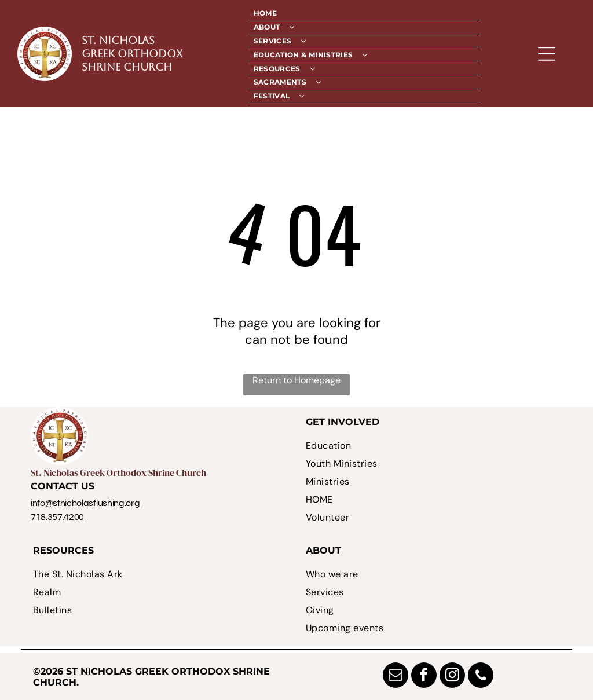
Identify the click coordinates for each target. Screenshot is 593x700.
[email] (396, 677)
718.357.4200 (57, 517)
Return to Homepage (296, 380)
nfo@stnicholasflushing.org (86, 503)
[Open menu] (547, 54)
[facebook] (424, 677)
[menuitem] (365, 13)
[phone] (481, 677)
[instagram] (452, 677)
